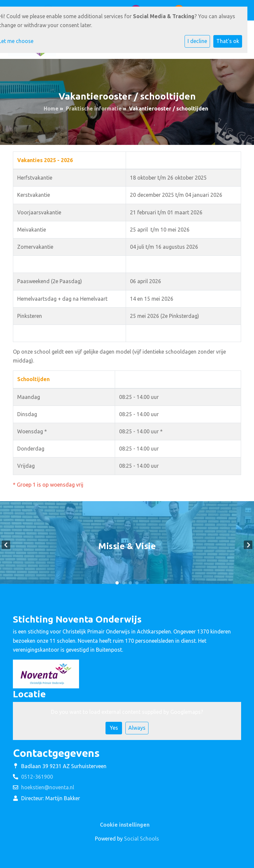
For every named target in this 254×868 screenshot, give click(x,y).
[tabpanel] (127, 545)
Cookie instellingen (125, 825)
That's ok (228, 41)
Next (248, 545)
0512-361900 (37, 777)
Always (137, 728)
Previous (6, 545)
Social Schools (142, 839)
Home (51, 108)
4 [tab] (137, 583)
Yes (114, 728)
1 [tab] (117, 583)
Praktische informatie (94, 108)
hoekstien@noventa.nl (48, 787)
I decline (197, 41)
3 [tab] (130, 583)
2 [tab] (124, 583)
